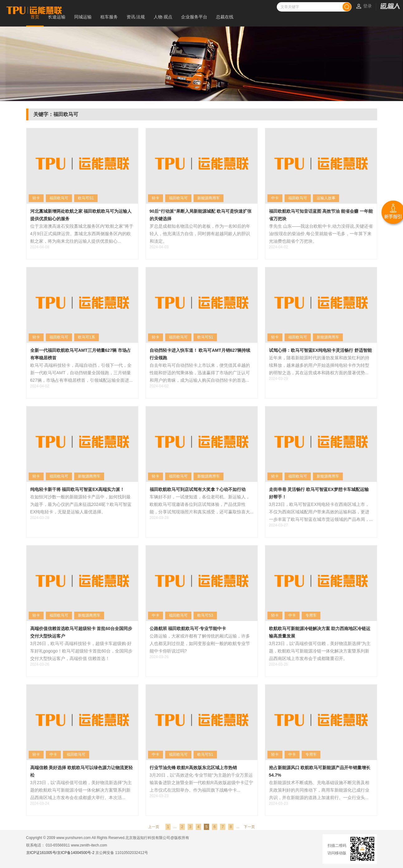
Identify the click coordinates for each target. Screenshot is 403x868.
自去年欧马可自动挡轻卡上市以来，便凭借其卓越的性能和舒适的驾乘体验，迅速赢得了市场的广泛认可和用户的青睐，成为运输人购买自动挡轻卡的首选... (200, 373)
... (175, 827)
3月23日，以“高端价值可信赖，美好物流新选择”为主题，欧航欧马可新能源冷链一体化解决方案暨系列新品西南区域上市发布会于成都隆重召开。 (320, 651)
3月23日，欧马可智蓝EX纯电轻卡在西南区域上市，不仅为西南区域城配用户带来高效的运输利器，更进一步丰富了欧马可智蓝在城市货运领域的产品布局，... (321, 512)
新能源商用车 (209, 198)
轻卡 (36, 198)
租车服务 (109, 17)
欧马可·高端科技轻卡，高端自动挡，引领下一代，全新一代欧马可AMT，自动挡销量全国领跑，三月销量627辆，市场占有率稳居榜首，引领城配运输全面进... (82, 373)
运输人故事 (326, 198)
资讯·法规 (136, 17)
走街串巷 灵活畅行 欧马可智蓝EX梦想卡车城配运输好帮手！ (319, 493)
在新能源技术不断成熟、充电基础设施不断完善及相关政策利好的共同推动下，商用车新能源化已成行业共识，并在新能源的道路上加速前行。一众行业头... (319, 790)
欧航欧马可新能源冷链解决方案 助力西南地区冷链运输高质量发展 (320, 632)
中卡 (275, 198)
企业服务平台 (194, 17)
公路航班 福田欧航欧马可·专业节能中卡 (188, 628)
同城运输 (83, 17)
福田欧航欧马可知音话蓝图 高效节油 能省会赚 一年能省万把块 (321, 215)
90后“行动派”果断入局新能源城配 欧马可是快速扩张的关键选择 (201, 215)
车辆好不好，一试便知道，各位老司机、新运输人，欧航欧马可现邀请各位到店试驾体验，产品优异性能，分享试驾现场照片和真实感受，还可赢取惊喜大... (202, 504)
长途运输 (57, 17)
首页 (35, 17)
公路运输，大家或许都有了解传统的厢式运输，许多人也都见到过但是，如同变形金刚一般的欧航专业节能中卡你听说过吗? (200, 643)
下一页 (249, 827)
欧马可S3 (205, 615)
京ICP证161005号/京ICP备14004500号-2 (60, 853)
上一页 (154, 827)
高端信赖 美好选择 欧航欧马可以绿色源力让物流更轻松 (82, 771)
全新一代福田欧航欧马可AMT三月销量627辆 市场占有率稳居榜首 (81, 354)
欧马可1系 (86, 337)
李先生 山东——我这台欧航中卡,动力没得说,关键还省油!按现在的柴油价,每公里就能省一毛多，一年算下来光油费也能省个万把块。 (321, 234)
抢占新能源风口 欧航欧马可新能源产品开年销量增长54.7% (320, 771)
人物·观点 (163, 17)
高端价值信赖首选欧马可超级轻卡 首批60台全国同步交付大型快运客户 (81, 632)
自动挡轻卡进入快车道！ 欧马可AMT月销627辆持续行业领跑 (200, 354)
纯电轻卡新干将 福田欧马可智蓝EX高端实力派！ (77, 489)
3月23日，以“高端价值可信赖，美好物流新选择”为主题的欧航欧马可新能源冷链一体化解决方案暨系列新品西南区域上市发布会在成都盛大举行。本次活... (81, 790)
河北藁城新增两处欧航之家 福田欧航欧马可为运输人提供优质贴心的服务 (81, 215)
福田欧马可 (59, 198)
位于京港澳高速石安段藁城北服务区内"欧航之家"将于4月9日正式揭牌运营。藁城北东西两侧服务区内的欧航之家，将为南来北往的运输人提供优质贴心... (82, 234)
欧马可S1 (86, 198)
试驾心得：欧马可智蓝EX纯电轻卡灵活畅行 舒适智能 (321, 350)
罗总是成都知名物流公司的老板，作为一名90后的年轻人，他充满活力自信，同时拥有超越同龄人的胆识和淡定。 (200, 234)
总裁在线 (225, 17)
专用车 (311, 615)
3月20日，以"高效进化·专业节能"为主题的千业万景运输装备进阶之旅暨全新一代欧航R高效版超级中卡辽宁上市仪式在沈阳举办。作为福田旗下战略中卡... (201, 783)
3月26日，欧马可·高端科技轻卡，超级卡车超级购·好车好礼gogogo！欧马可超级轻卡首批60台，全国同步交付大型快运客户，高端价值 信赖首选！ (81, 651)
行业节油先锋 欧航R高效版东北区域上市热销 (193, 768)
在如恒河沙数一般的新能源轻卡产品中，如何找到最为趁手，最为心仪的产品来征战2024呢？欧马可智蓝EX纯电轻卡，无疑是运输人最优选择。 (81, 504)
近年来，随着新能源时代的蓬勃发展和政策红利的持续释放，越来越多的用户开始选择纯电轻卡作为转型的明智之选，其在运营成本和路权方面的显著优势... (319, 365)
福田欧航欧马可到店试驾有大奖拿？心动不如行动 (198, 489)
